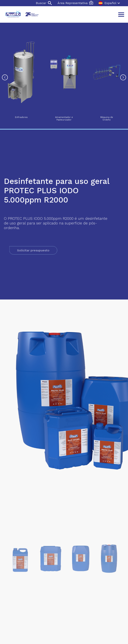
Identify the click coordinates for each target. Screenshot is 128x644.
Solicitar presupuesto (42, 250)
